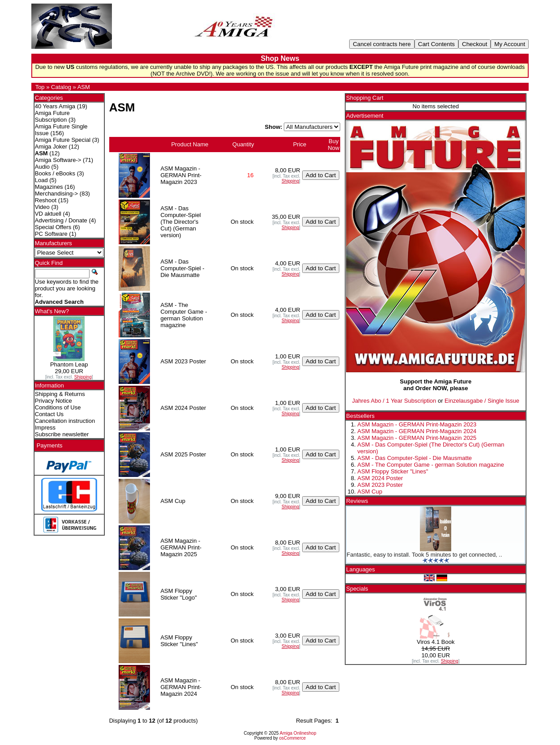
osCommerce (293, 738)
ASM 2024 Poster (380, 478)
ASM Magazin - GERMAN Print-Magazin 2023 (417, 424)
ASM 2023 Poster (380, 485)
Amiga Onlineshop (298, 733)
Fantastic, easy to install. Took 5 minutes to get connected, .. (424, 555)
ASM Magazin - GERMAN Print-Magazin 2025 (417, 438)
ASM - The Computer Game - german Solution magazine (431, 465)
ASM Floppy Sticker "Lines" (393, 471)
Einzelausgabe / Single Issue (482, 401)
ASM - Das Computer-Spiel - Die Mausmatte (415, 458)
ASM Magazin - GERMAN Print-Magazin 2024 (417, 431)
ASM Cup (370, 492)
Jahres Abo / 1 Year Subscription (394, 401)
